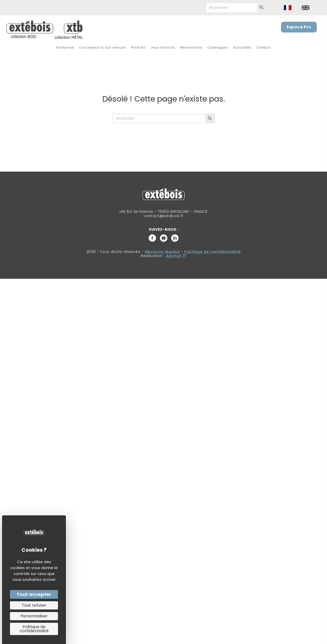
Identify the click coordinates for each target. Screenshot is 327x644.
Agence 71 (176, 256)
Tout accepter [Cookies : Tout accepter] (34, 594)
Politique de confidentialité (213, 252)
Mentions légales (162, 252)
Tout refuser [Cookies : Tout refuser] (34, 605)
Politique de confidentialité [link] (34, 629)
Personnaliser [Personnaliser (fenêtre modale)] (34, 616)
